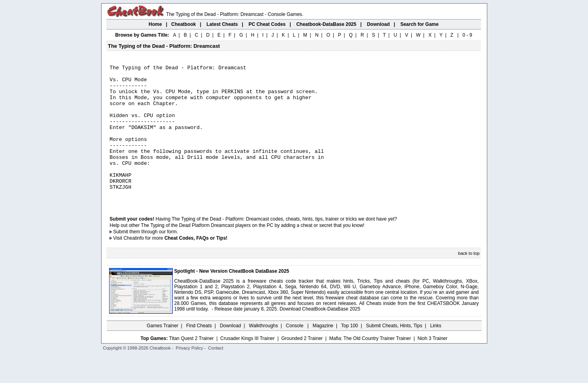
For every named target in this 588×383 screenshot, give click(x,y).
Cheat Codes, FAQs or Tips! (196, 266)
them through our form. (154, 259)
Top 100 (350, 353)
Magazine (323, 353)
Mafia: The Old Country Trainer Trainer (370, 366)
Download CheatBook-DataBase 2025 (320, 336)
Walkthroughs (263, 353)
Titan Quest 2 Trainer (191, 366)
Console (295, 353)
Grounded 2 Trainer (302, 366)
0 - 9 (467, 35)
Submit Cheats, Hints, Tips (394, 353)
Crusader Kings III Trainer (247, 366)
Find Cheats (199, 353)
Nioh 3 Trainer (433, 366)
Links (436, 353)
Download (230, 353)
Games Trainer (162, 353)
